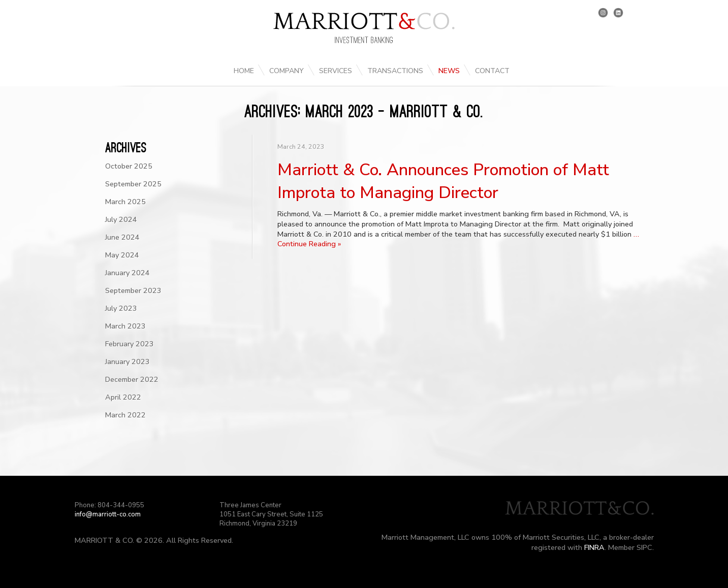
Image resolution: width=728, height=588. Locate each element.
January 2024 (128, 273)
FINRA (594, 547)
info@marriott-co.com (108, 514)
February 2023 (130, 344)
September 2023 (133, 290)
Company (287, 71)
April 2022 (123, 397)
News (449, 71)
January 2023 (128, 362)
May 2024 (122, 255)
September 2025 (133, 184)
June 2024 (122, 237)
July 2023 (121, 308)
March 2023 (125, 326)
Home (244, 71)
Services (336, 71)
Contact (492, 71)
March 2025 (125, 202)
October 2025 (129, 166)
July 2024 (121, 219)
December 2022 (132, 379)
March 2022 (125, 415)
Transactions (395, 71)
